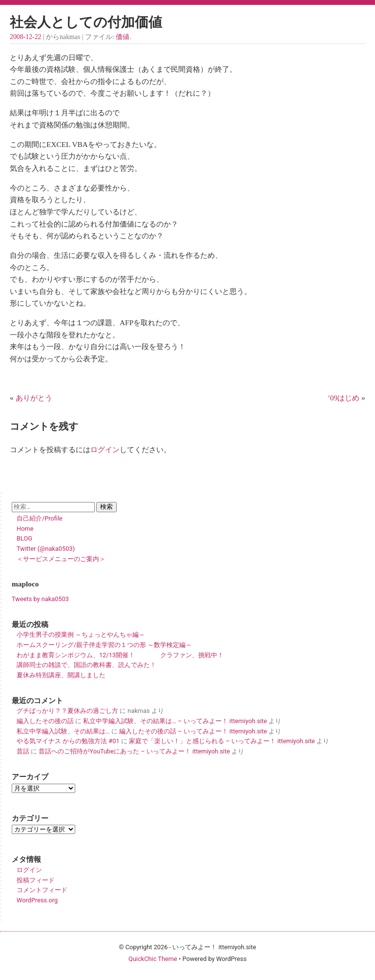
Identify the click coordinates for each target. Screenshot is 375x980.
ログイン (105, 449)
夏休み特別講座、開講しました (61, 675)
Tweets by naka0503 (40, 599)
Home (25, 529)
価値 (123, 37)
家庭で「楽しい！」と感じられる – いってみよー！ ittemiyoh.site (222, 741)
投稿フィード (36, 880)
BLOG (24, 538)
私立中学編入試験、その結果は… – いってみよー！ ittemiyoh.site (175, 721)
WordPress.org (37, 900)
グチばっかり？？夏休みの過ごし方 (67, 711)
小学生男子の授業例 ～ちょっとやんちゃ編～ (81, 635)
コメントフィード (42, 890)
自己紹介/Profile (40, 518)
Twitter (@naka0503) (46, 549)
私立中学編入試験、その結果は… (63, 731)
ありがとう (34, 398)
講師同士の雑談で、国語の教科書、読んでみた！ (86, 665)
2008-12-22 (25, 37)
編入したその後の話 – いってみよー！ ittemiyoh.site (193, 731)
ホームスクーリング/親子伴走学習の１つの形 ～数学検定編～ (104, 645)
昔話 (23, 751)
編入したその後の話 (45, 721)
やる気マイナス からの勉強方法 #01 (68, 741)
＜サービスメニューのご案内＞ (61, 559)
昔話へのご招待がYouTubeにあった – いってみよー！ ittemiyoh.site (134, 751)
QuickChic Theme (153, 959)
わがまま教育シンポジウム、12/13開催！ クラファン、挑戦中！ (120, 655)
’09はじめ (344, 398)
